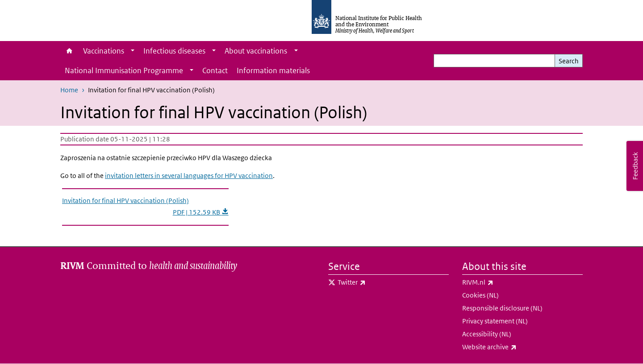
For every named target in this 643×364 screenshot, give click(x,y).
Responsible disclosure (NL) (502, 308)
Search (569, 61)
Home (69, 51)
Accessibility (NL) (487, 334)
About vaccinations (256, 51)
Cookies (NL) (480, 295)
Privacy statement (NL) (495, 321)
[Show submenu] (133, 51)
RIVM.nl (501, 282)
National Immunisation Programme (124, 70)
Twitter (375, 282)
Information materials (273, 70)
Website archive (513, 347)
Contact (215, 70)
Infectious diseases (174, 51)
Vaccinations (104, 51)
